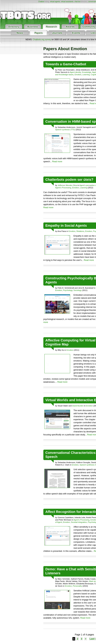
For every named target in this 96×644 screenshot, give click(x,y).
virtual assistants (67, 2)
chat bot (77, 2)
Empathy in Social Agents (66, 225)
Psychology (68, 290)
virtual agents (55, 2)
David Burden (78, 406)
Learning (86, 75)
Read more (57, 162)
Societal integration (79, 522)
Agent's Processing (63, 188)
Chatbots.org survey (42, 40)
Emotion (78, 75)
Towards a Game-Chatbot (66, 64)
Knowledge (87, 72)
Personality (77, 586)
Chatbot (41, 2)
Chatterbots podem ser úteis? (69, 180)
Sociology (78, 290)
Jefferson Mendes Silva (67, 185)
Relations (80, 231)
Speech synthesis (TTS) (65, 130)
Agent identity (75, 72)
